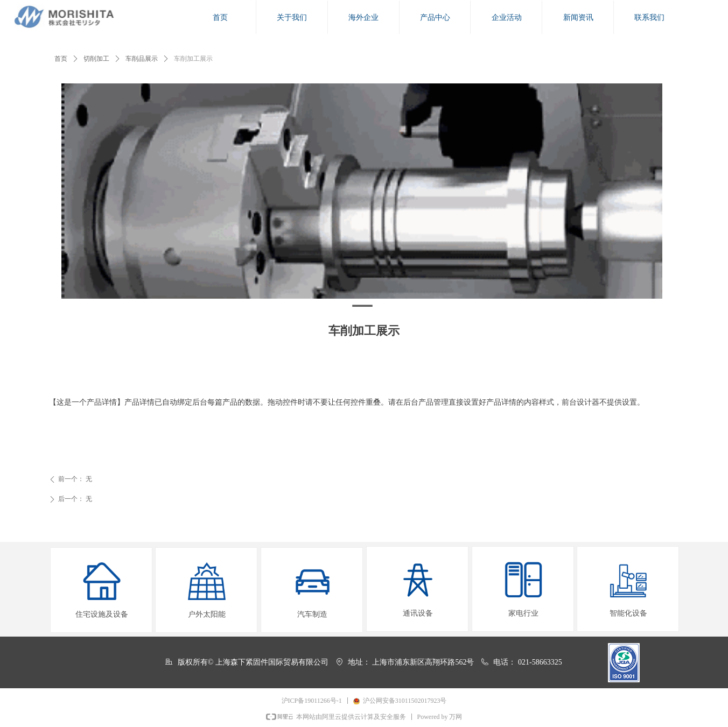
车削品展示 (142, 59)
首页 (61, 59)
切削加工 (96, 59)
